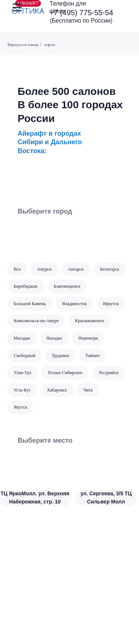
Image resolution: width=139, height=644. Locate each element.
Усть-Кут (22, 390)
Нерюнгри (88, 338)
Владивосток (75, 304)
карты (50, 44)
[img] (28, 7)
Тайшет (92, 356)
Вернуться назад (23, 44)
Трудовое (60, 356)
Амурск (44, 269)
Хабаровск (57, 390)
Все (17, 269)
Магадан (22, 338)
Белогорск (110, 269)
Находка (54, 338)
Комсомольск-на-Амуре (36, 321)
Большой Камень (30, 304)
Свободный (24, 356)
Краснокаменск (90, 321)
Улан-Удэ (22, 373)
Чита (88, 390)
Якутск (20, 407)
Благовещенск (67, 286)
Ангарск (76, 269)
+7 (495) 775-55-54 (82, 13)
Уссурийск (109, 373)
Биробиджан (26, 286)
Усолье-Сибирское (65, 373)
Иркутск (111, 304)
